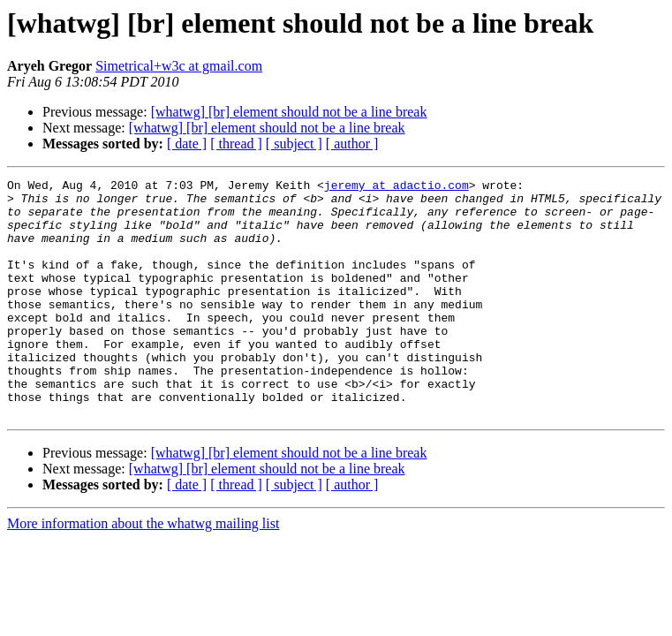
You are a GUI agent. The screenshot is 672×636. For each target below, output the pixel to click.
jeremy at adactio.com (396, 187)
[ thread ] (236, 144)
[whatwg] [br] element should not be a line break (289, 112)
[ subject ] (294, 144)
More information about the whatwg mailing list (143, 571)
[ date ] (187, 144)
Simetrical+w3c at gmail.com (179, 66)
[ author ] (352, 144)
